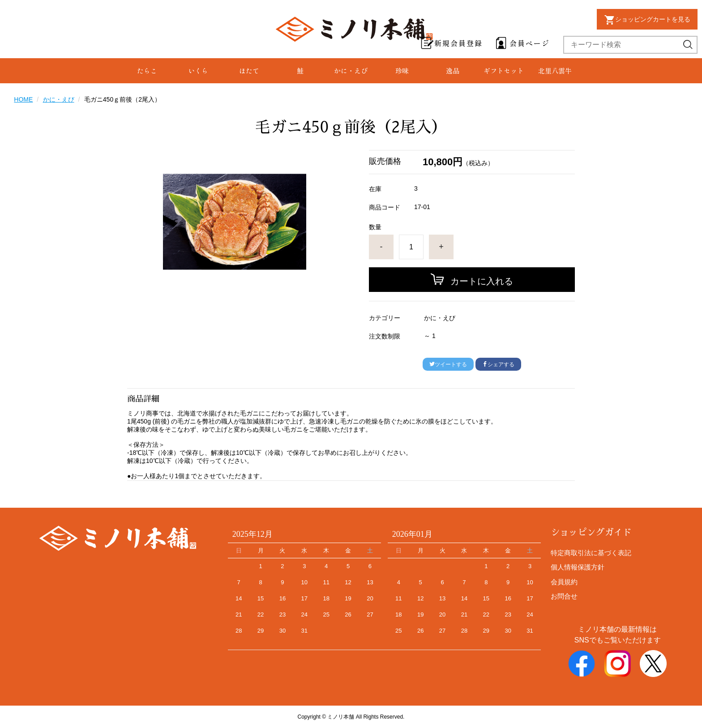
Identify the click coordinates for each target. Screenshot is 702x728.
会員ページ (530, 43)
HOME (23, 99)
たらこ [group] (147, 71)
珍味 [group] (402, 71)
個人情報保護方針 (578, 567)
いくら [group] (198, 71)
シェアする (498, 364)
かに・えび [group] (351, 71)
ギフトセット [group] (504, 71)
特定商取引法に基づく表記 (591, 553)
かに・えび (59, 99)
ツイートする (448, 364)
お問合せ (564, 596)
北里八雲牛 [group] (555, 71)
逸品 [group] (453, 71)
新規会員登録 (458, 43)
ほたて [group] (249, 71)
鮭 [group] (300, 71)
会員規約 (564, 582)
